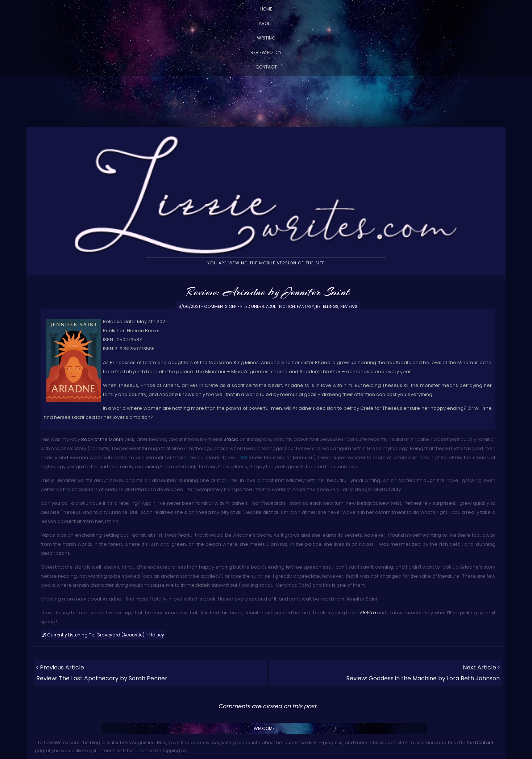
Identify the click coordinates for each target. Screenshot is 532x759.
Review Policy (266, 52)
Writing (266, 38)
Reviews (349, 306)
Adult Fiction (280, 306)
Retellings (327, 306)
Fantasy (306, 306)
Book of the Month (102, 439)
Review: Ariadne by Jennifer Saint (268, 292)
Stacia (231, 439)
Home (266, 9)
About (266, 23)
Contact (266, 67)
